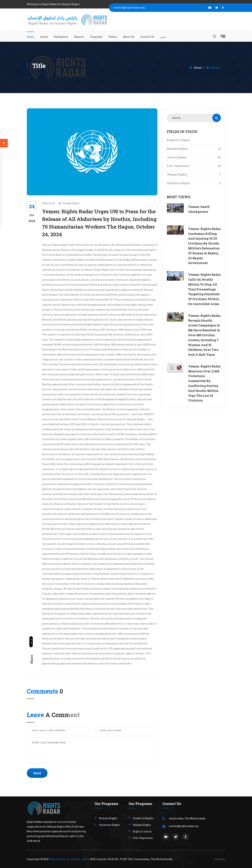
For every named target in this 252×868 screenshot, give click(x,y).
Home (30, 37)
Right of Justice (142, 831)
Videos (113, 37)
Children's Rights (194, 183)
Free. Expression (194, 166)
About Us (129, 37)
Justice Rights (194, 157)
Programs (96, 37)
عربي (163, 37)
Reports (79, 37)
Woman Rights (194, 174)
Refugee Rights (194, 149)
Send (37, 773)
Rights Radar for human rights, (69, 859)
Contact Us (147, 37)
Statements (61, 37)
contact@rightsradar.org (129, 7)
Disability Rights (178, 140)
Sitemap (220, 859)
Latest (44, 37)
